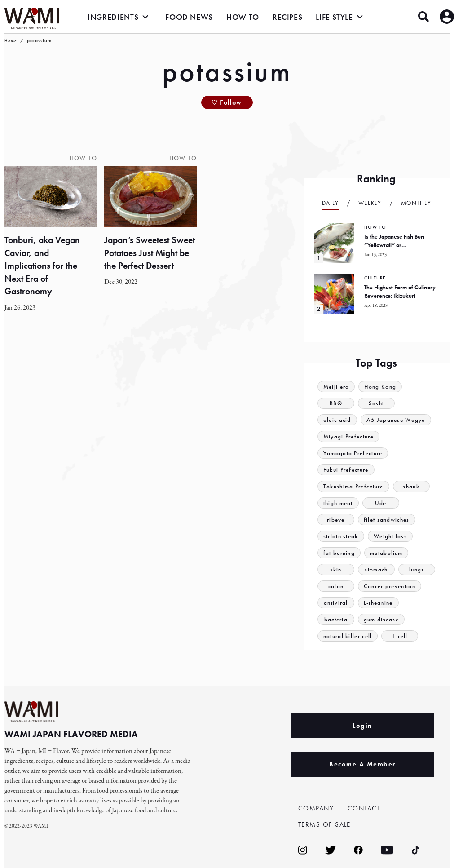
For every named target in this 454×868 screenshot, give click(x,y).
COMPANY (316, 808)
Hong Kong (381, 387)
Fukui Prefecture (346, 470)
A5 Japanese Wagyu (396, 420)
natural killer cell (348, 636)
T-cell (400, 636)
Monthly (416, 203)
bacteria (336, 619)
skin (336, 569)
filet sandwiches (387, 520)
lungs (417, 569)
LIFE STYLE (334, 17)
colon (336, 586)
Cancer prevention (390, 586)
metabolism (386, 553)
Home (11, 41)
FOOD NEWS (189, 17)
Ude (381, 503)
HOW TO (243, 17)
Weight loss (390, 536)
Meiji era (336, 387)
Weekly (370, 203)
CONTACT (364, 808)
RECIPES (287, 17)
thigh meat (338, 503)
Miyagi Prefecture (348, 436)
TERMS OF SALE (325, 824)
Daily (331, 203)
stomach (376, 569)
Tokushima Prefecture (353, 486)
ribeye (336, 520)
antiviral (336, 603)
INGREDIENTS (113, 17)
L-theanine (378, 603)
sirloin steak (341, 536)
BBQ (336, 403)
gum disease (381, 619)
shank (412, 486)
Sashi (377, 403)
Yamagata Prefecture (353, 453)
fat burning (339, 553)
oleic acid (337, 420)
